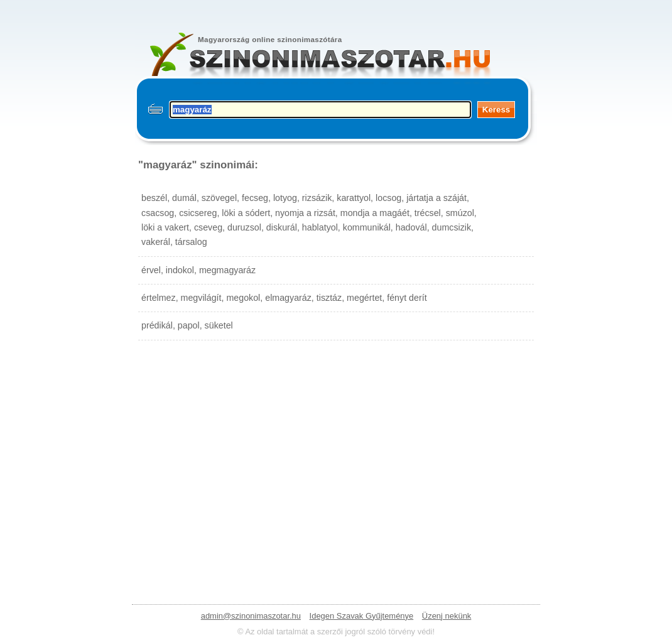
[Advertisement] (336, 460)
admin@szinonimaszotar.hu (251, 616)
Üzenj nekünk (447, 616)
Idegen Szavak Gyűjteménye (362, 616)
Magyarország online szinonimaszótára (270, 39)
